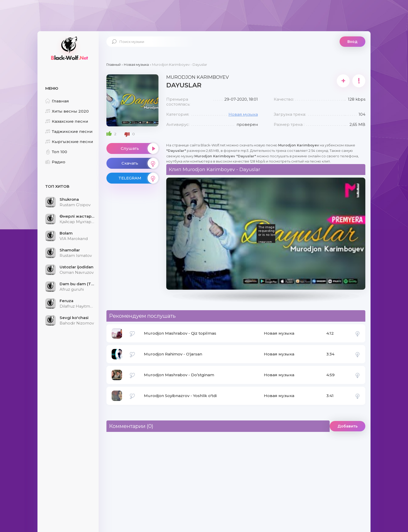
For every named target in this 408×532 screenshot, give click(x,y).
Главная (57, 101)
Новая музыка (243, 114)
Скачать (140, 163)
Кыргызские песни (69, 142)
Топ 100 (56, 152)
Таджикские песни (69, 131)
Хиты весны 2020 (67, 111)
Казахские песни (67, 121)
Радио (55, 162)
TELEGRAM (138, 178)
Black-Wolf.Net (69, 48)
